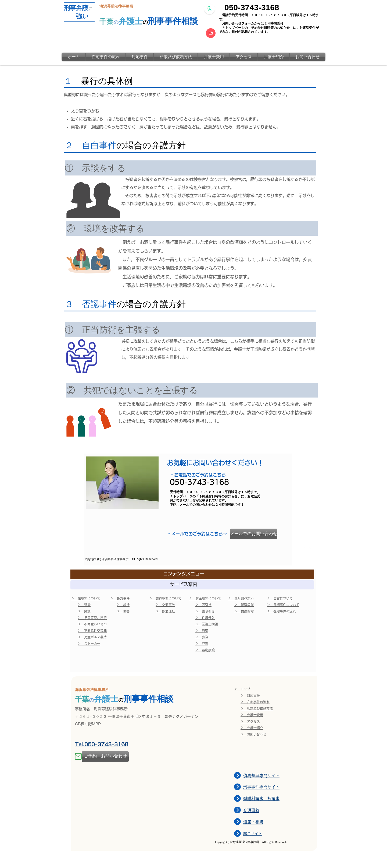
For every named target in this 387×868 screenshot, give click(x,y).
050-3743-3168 (252, 7)
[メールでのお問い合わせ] (254, 534)
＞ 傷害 (123, 611)
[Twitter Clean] (312, 548)
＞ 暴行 (123, 605)
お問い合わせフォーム (238, 23)
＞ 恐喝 (202, 631)
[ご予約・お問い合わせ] (105, 757)
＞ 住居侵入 (205, 618)
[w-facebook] (304, 548)
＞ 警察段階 (244, 605)
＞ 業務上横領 (207, 624)
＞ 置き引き (205, 611)
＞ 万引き (203, 605)
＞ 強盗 (202, 637)
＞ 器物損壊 (205, 650)
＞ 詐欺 (202, 644)
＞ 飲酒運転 (165, 611)
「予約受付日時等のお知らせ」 (270, 28)
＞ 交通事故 (165, 605)
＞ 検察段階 (244, 611)
